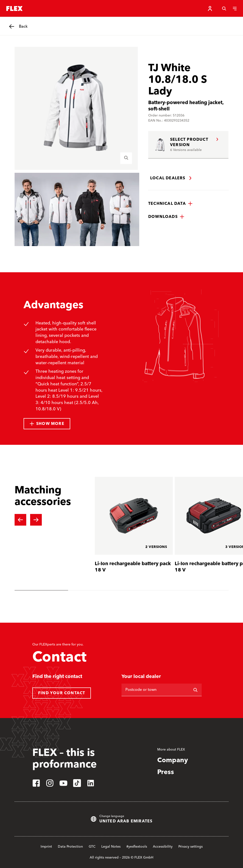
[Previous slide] (20, 520)
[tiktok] (77, 783)
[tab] (41, 590)
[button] (170, 204)
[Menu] (235, 8)
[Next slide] (36, 520)
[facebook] (36, 783)
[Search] (224, 8)
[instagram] (50, 783)
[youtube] (63, 783)
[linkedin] (91, 783)
